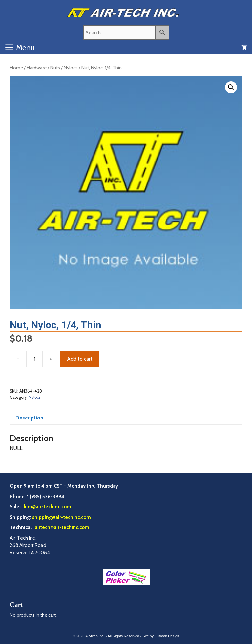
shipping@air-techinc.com (62, 517)
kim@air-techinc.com (48, 507)
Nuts (55, 68)
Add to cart (80, 359)
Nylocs (71, 68)
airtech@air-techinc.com (62, 527)
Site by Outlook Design (161, 636)
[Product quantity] (34, 359)
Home (16, 68)
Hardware (37, 68)
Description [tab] (29, 418)
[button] (231, 87)
